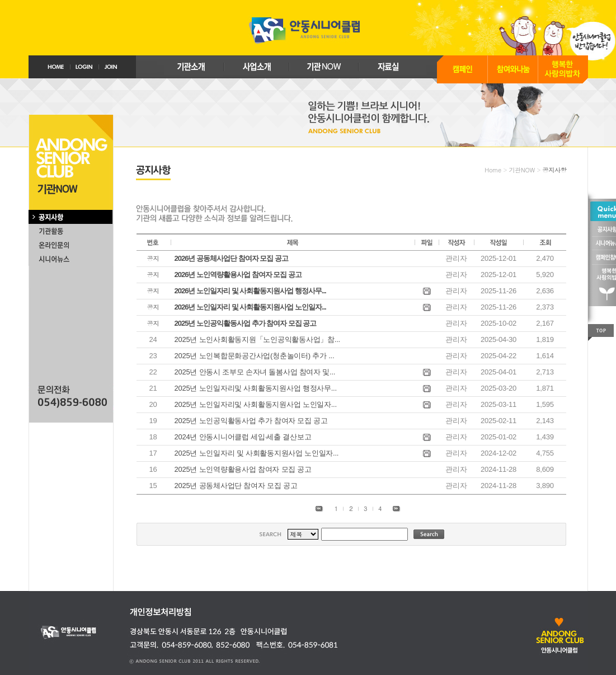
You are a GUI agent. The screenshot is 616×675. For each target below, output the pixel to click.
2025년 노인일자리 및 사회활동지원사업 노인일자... (257, 453)
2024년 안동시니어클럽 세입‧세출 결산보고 (243, 437)
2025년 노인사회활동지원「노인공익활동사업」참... (257, 339)
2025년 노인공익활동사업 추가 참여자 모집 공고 (251, 421)
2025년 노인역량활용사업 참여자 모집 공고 (243, 469)
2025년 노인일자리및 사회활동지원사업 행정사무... (256, 388)
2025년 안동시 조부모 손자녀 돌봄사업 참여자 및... (255, 372)
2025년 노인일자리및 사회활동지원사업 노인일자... (256, 404)
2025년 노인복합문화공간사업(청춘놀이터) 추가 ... (255, 356)
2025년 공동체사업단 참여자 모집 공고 (236, 486)
